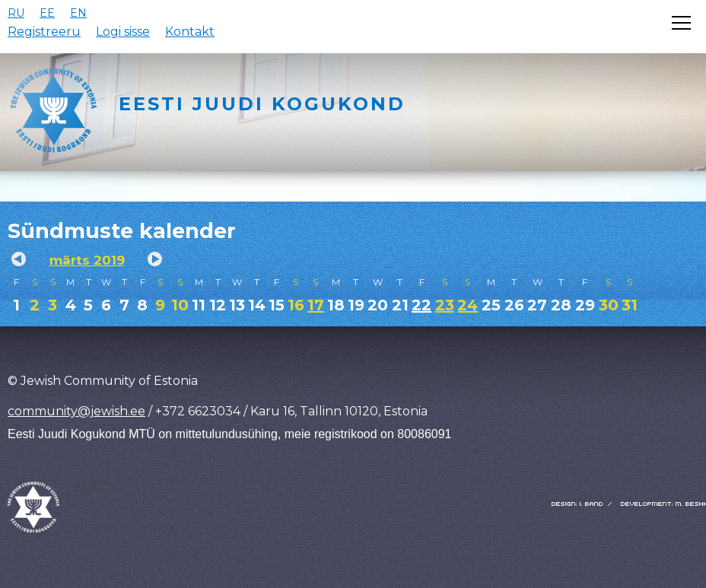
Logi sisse (123, 32)
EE (47, 13)
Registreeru (44, 32)
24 (467, 305)
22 (421, 305)
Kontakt (190, 32)
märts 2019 (87, 260)
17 (316, 305)
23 (445, 305)
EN (78, 13)
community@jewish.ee (76, 411)
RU (16, 13)
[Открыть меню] (681, 23)
